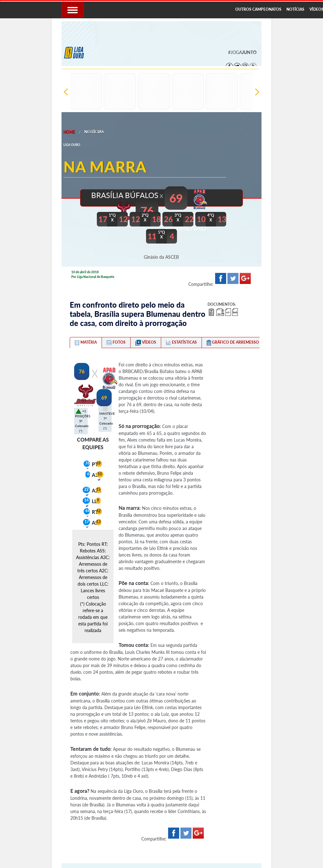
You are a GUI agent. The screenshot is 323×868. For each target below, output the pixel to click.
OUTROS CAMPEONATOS (258, 9)
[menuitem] (258, 10)
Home (69, 132)
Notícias (94, 132)
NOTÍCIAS (295, 9)
